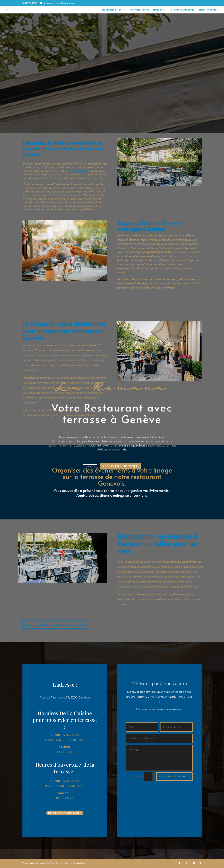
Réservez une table (208, 10)
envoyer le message (174, 776)
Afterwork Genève (139, 10)
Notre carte (159, 10)
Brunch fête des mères (114, 10)
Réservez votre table (65, 813)
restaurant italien (78, 167)
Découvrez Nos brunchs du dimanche (56, 624)
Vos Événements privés (182, 10)
